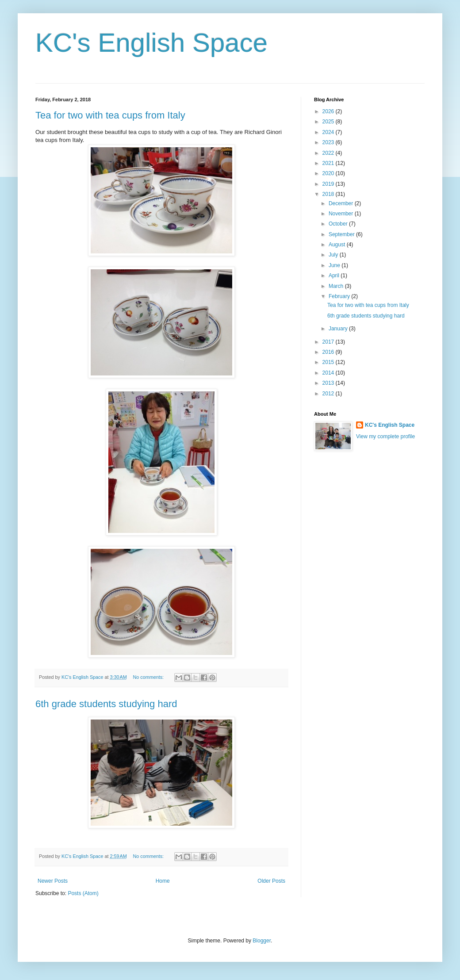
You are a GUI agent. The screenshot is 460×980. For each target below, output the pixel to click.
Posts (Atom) (83, 893)
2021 (329, 163)
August (338, 245)
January (339, 329)
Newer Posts (53, 881)
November (342, 214)
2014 (329, 373)
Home (163, 881)
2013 (329, 383)
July (334, 255)
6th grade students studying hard (106, 704)
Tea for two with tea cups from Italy (110, 115)
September (342, 234)
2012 (329, 394)
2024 (329, 132)
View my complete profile (385, 436)
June (335, 265)
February (340, 296)
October (339, 224)
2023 (329, 142)
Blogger (262, 941)
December (342, 203)
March (337, 286)
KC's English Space (151, 43)
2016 (329, 352)
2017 (329, 342)
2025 (329, 122)
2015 (329, 362)
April (335, 276)
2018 (329, 194)
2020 (329, 173)
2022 (329, 153)
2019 (329, 184)
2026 (329, 111)
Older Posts (271, 881)
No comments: (149, 677)
